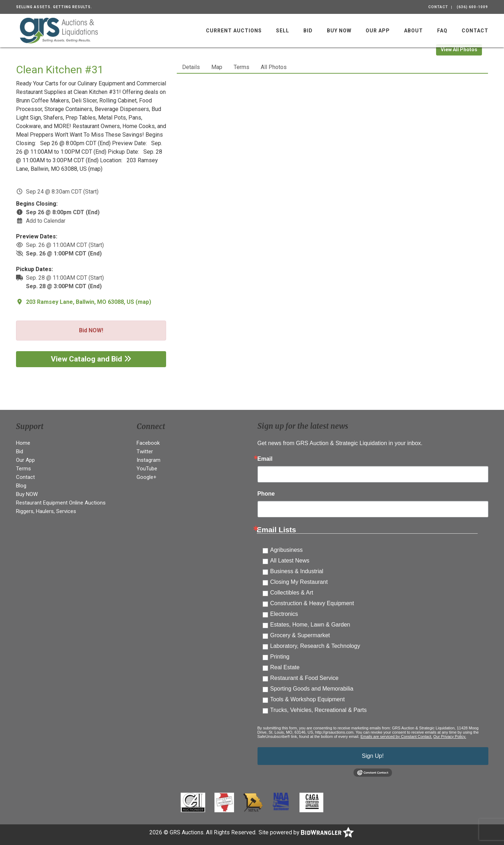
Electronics (284, 614)
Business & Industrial (297, 571)
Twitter (145, 451)
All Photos (274, 67)
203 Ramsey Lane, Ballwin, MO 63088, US (80, 302)
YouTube (147, 469)
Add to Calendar (46, 221)
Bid (308, 31)
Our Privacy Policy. (450, 736)
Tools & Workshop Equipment (308, 699)
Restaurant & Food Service (304, 678)
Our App (378, 31)
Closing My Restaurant (299, 582)
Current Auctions (234, 31)
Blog (21, 486)
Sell (283, 31)
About (413, 31)
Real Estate (285, 667)
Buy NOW (339, 31)
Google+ (147, 477)
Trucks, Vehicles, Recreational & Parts (319, 710)
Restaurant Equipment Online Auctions (61, 503)
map (143, 302)
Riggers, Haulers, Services (46, 511)
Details (191, 67)
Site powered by (306, 832)
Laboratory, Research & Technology (315, 646)
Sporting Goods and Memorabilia (312, 689)
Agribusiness (287, 550)
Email (265, 459)
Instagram (148, 460)
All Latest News (290, 561)
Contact (438, 7)
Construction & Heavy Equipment (312, 603)
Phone (266, 494)
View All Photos (459, 49)
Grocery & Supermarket (300, 635)
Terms (242, 67)
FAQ (442, 31)
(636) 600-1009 (472, 7)
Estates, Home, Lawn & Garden (310, 625)
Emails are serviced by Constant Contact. (396, 736)
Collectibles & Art (292, 593)
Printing (280, 657)
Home (23, 443)
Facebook (148, 443)
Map (217, 67)
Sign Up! (373, 756)
